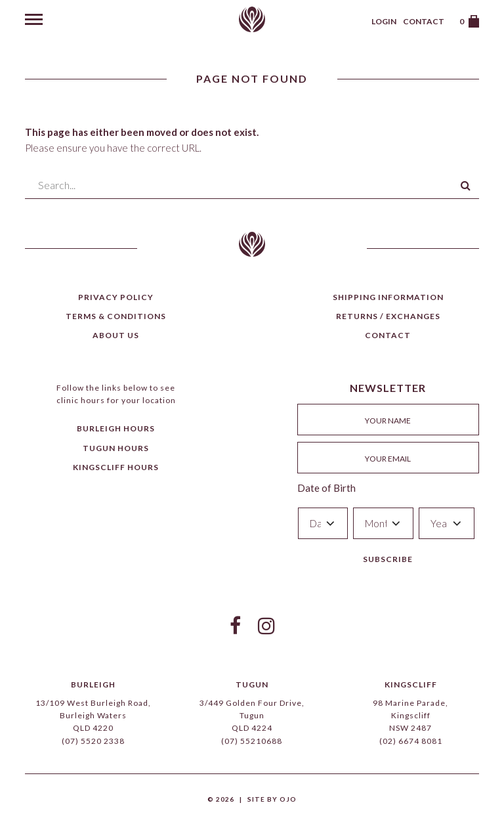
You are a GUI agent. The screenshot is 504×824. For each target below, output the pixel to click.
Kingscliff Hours (116, 467)
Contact (424, 21)
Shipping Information (388, 297)
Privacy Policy (116, 297)
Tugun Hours (116, 448)
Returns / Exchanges (388, 316)
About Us (116, 335)
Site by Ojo (272, 799)
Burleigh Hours (116, 428)
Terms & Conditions (116, 316)
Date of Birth (326, 488)
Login (384, 21)
